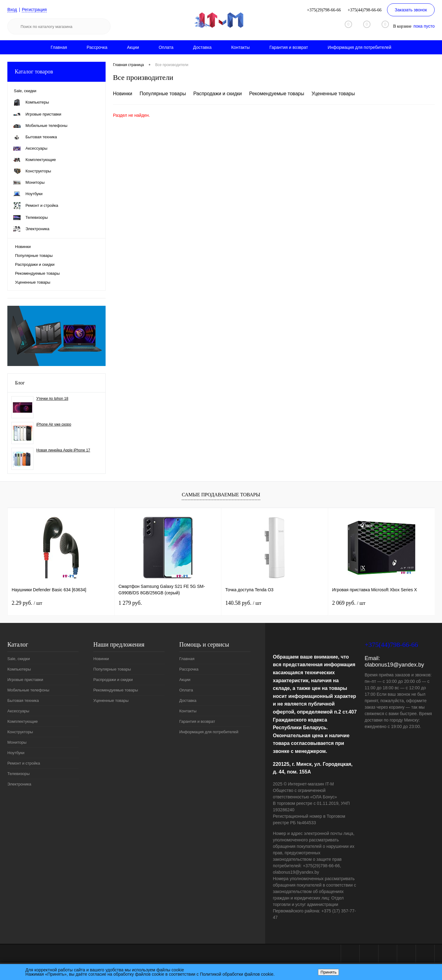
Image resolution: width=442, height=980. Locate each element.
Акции (133, 47)
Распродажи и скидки (35, 264)
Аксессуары (18, 711)
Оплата (166, 47)
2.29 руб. (27, 603)
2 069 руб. (349, 603)
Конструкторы (20, 732)
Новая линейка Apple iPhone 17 (63, 450)
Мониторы (17, 742)
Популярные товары (34, 256)
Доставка (202, 47)
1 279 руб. (130, 603)
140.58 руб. (243, 603)
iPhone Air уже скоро (54, 424)
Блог (20, 383)
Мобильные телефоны (28, 690)
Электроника (19, 784)
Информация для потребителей (359, 47)
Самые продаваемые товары (221, 495)
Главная (59, 47)
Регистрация (35, 10)
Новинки (23, 247)
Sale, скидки (19, 659)
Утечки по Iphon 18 (52, 399)
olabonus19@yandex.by (394, 665)
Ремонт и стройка (24, 763)
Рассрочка (97, 47)
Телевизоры (19, 774)
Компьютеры (19, 669)
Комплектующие (23, 721)
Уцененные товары (33, 282)
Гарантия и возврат (289, 47)
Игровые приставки (25, 680)
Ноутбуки (16, 753)
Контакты (240, 47)
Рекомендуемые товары (37, 273)
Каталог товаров (56, 72)
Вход (12, 10)
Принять (328, 972)
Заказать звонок (411, 10)
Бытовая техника (23, 701)
